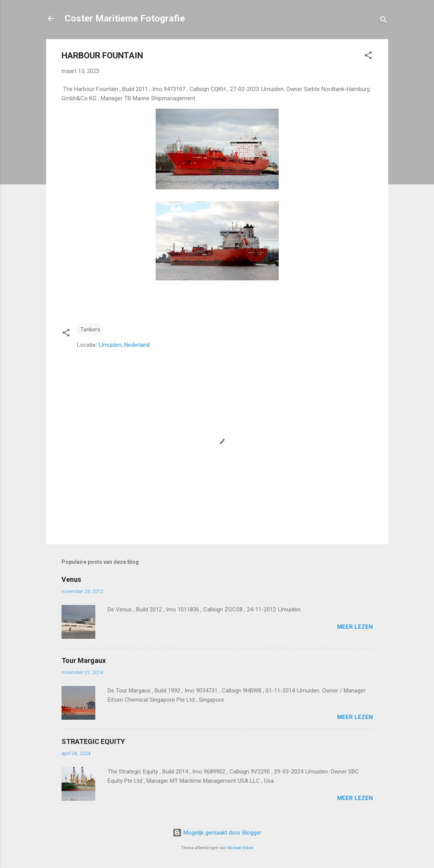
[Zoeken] (384, 21)
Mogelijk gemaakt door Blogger (217, 833)
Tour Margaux (84, 660)
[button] (368, 57)
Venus (71, 579)
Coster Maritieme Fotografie (125, 18)
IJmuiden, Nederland (124, 345)
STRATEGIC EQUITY (93, 741)
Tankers (90, 330)
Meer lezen (355, 627)
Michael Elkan (240, 848)
